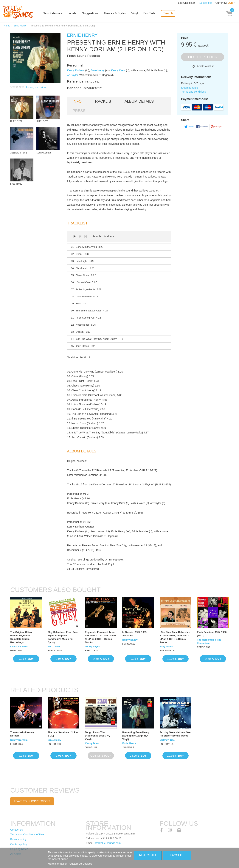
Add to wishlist (205, 66)
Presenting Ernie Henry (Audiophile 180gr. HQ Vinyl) (136, 736)
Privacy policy (18, 839)
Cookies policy (19, 844)
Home (7, 26)
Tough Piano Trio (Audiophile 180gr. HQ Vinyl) (98, 736)
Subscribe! (206, 3)
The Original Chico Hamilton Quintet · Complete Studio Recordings (21, 637)
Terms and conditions (193, 92)
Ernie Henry (20, 26)
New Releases (53, 14)
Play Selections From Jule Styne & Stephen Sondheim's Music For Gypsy (63, 637)
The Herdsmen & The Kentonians (209, 641)
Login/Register (187, 3)
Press (79, 111)
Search (169, 13)
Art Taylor (72, 75)
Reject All (148, 855)
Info (77, 101)
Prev (80, 236)
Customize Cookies (81, 864)
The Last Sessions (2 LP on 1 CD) (63, 734)
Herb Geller (54, 646)
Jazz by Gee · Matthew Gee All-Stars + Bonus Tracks (175, 734)
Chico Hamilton (19, 646)
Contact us (17, 830)
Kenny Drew (118, 70)
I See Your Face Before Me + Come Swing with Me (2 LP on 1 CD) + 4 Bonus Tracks (175, 637)
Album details (139, 101)
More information (58, 864)
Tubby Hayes (92, 646)
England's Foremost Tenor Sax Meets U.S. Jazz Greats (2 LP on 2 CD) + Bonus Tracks (101, 637)
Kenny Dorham (76, 70)
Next (86, 236)
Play (75, 236)
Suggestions (91, 14)
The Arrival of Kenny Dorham (22, 734)
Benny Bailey (130, 640)
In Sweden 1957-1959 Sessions (134, 634)
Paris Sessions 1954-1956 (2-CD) (212, 634)
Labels (73, 14)
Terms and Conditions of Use (27, 834)
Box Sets (150, 14)
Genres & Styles (116, 14)
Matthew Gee (167, 740)
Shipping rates (190, 88)
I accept (177, 855)
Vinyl (136, 14)
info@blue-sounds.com (107, 843)
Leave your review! (36, 87)
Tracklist (103, 101)
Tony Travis (166, 646)
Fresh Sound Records (84, 56)
